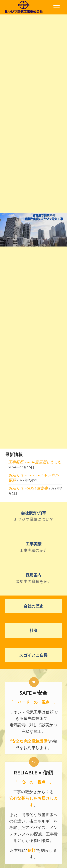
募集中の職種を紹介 (34, 578)
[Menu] (57, 7)
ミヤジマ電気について (34, 516)
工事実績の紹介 (33, 547)
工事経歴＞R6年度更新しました (35, 462)
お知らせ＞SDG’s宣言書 (28, 488)
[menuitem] (57, 7)
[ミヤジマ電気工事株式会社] (28, 7)
